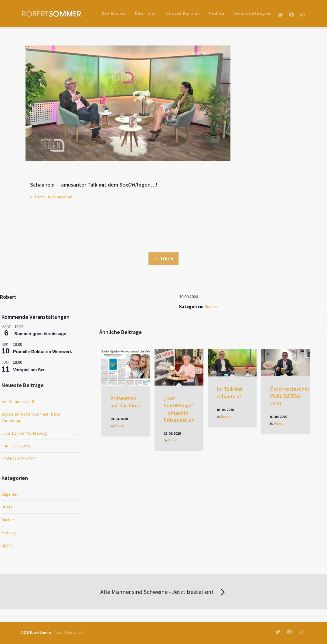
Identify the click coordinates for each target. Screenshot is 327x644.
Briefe (7, 507)
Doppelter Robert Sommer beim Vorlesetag (31, 417)
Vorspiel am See (29, 370)
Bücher (211, 306)
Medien (8, 532)
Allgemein (10, 494)
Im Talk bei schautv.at (230, 393)
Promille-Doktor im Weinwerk (43, 352)
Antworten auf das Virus (125, 402)
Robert (120, 425)
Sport (7, 545)
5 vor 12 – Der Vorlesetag (24, 433)
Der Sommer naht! (18, 401)
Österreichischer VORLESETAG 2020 (290, 396)
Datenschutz (74, 632)
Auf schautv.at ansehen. (52, 197)
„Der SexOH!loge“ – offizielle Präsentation (179, 409)
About (59, 632)
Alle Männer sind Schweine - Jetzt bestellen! (164, 592)
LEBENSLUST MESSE (19, 459)
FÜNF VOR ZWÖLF (17, 446)
